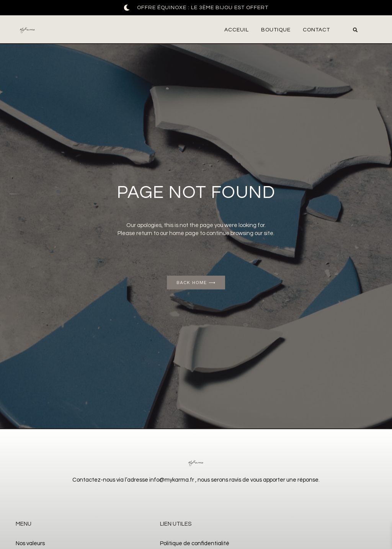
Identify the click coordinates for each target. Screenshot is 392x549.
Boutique (276, 30)
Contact (316, 30)
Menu (24, 524)
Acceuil (237, 30)
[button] (355, 30)
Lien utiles (176, 524)
